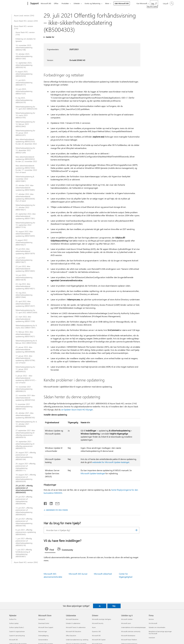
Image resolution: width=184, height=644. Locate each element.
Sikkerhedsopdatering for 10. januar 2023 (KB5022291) (25, 133)
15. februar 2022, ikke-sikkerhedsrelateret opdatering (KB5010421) (25, 334)
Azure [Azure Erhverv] (94, 627)
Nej (114, 606)
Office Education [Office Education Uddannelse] (71, 636)
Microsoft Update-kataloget (93, 473)
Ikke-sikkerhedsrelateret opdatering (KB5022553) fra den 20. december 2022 (26, 142)
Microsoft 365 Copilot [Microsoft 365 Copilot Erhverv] (99, 640)
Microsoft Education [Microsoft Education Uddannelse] (72, 619)
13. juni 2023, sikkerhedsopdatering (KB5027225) (24, 91)
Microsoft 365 (46, 3)
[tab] (50, 549)
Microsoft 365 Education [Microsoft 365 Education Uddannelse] (73, 631)
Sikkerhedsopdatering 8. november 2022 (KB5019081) (25, 179)
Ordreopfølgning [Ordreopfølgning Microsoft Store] (43, 636)
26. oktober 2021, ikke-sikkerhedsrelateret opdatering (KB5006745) (25, 415)
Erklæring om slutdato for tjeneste (26, 40)
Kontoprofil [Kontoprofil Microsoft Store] (42, 619)
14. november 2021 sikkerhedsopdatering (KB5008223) (24, 389)
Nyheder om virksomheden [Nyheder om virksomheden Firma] (157, 627)
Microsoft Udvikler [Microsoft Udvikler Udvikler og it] (127, 619)
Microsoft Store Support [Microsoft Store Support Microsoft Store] (46, 627)
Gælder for (50, 37)
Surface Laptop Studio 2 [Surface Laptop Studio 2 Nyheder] (17, 627)
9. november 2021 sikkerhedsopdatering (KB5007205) (24, 407)
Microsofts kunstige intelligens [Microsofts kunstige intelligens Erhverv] (102, 619)
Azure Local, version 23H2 (24, 16)
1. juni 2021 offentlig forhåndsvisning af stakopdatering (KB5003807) (24, 553)
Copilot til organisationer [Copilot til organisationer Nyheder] (17, 631)
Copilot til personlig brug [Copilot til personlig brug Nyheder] (17, 636)
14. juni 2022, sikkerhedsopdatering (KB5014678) (24, 277)
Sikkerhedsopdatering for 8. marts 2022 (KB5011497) (26, 327)
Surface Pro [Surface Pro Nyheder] (13, 619)
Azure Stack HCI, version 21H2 (23, 27)
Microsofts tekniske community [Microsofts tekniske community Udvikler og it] (131, 631)
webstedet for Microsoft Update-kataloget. (111, 462)
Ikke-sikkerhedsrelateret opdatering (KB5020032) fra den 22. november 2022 (26, 159)
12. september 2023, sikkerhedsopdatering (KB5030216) (24, 65)
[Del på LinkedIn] (50, 503)
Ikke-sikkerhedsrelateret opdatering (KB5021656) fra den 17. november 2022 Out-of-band (26, 169)
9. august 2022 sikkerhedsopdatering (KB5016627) (24, 242)
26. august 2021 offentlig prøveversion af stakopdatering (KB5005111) (25, 467)
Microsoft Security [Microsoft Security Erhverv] (98, 623)
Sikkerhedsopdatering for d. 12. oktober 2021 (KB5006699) (26, 424)
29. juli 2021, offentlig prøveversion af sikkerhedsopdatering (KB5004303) (24, 489)
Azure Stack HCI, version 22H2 (26, 21)
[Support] (34, 4)
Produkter (65, 3)
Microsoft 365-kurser (78, 574)
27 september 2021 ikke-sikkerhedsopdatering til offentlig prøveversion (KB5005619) (25, 434)
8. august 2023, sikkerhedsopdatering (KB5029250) (24, 74)
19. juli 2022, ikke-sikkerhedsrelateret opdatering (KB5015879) (25, 251)
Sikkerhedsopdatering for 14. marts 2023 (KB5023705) (25, 115)
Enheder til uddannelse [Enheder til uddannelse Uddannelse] (73, 623)
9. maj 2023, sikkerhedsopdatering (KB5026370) (24, 100)
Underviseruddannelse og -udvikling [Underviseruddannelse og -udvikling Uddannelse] (77, 640)
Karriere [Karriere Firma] (151, 619)
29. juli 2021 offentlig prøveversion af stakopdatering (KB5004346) (24, 500)
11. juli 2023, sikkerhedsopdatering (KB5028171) (24, 83)
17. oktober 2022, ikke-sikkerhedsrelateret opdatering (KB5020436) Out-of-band (25, 198)
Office (56, 3)
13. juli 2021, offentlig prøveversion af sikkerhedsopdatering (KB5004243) (24, 511)
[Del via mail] (56, 503)
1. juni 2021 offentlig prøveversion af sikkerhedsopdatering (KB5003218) (24, 542)
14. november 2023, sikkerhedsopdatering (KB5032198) (24, 48)
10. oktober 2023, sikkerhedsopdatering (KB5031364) (24, 56)
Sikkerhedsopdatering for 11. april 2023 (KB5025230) (26, 108)
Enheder (77, 3)
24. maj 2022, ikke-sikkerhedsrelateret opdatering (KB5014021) (25, 286)
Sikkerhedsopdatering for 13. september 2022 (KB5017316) (25, 225)
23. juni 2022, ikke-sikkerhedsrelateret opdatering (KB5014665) (25, 269)
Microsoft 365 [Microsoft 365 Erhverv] (96, 636)
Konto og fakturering (93, 3)
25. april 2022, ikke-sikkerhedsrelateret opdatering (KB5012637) (25, 304)
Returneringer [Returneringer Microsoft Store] (43, 631)
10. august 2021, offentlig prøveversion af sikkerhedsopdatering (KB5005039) (26, 478)
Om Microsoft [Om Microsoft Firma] (153, 623)
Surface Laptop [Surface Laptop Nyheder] (14, 623)
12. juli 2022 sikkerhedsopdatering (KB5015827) (24, 260)
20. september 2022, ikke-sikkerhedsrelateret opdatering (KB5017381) (26, 216)
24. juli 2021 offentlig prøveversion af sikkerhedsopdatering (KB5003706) (24, 522)
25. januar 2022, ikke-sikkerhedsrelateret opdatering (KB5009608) (25, 349)
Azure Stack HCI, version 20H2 (26, 562)
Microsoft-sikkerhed (103, 574)
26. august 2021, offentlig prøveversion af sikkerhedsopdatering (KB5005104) (26, 456)
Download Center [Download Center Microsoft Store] (44, 623)
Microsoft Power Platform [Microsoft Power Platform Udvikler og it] (129, 640)
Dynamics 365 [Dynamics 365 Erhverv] (96, 631)
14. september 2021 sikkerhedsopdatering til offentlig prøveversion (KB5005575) (25, 445)
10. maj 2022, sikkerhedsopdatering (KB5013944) (24, 295)
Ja (100, 606)
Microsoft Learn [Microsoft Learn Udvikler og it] (126, 623)
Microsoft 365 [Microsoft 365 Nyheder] (13, 640)
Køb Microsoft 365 (122, 3)
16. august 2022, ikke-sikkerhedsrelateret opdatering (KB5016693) (25, 234)
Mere (107, 3)
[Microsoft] (18, 4)
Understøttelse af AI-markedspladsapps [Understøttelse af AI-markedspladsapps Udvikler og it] (133, 627)
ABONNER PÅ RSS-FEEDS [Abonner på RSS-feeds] (57, 510)
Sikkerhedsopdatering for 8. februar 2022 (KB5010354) (26, 342)
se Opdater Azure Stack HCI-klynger (77, 410)
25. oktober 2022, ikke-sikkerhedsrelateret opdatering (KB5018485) (25, 188)
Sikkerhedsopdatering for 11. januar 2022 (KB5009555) (25, 369)
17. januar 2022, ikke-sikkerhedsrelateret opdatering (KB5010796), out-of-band (25, 359)
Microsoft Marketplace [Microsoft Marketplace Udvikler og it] (128, 636)
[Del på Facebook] (45, 503)
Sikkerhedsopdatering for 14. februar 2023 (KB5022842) (25, 124)
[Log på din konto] (168, 3)
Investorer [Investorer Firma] (152, 638)
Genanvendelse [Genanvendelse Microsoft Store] (43, 640)
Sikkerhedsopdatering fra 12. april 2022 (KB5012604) (26, 311)
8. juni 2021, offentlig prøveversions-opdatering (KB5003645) (26, 532)
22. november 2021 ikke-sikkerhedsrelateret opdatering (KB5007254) (25, 398)
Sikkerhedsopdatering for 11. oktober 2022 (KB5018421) (25, 207)
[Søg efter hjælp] (154, 3)
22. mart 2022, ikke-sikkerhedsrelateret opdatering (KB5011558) (25, 319)
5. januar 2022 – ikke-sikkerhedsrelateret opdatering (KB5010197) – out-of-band (26, 379)
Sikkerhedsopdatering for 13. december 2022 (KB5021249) (25, 150)
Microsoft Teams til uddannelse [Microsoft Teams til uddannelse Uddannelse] (76, 627)
